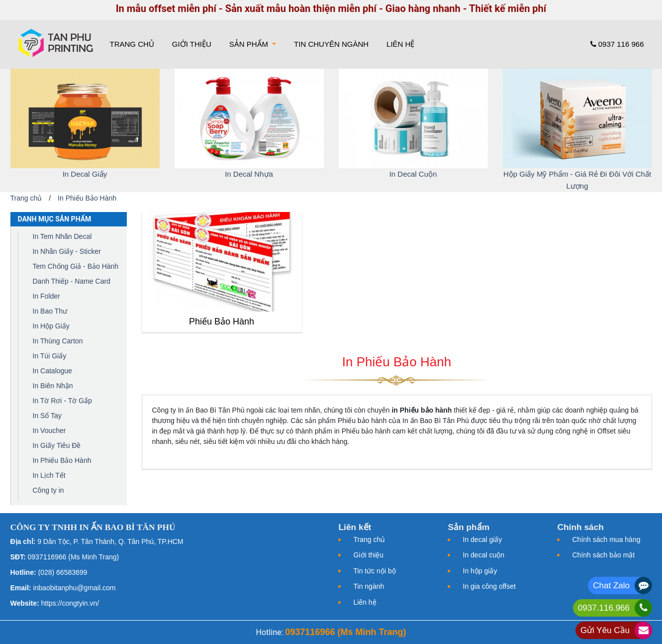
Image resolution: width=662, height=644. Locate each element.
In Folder (47, 296)
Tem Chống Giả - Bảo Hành (76, 266)
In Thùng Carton (58, 341)
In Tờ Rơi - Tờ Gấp (62, 401)
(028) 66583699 (63, 572)
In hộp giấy (480, 571)
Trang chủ (134, 43)
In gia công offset (489, 586)
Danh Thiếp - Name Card (72, 281)
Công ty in (48, 490)
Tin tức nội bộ (375, 571)
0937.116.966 (604, 608)
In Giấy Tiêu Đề (57, 445)
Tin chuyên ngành (331, 44)
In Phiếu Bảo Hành (87, 198)
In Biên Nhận (53, 386)
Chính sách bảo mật (604, 555)
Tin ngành (369, 586)
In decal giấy (483, 539)
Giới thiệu (192, 44)
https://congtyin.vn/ (70, 603)
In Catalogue (52, 371)
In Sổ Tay (47, 416)
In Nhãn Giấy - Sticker (67, 251)
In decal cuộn (484, 555)
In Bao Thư (50, 311)
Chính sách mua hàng (607, 539)
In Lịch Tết (49, 475)
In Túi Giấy (50, 356)
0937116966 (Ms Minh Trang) (74, 557)
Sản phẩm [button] (250, 44)
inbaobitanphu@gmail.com (74, 588)
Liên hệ (400, 44)
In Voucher (49, 430)
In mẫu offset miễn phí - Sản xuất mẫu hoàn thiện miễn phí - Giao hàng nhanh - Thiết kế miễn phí (331, 8)
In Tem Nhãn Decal (62, 236)
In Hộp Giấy (51, 326)
